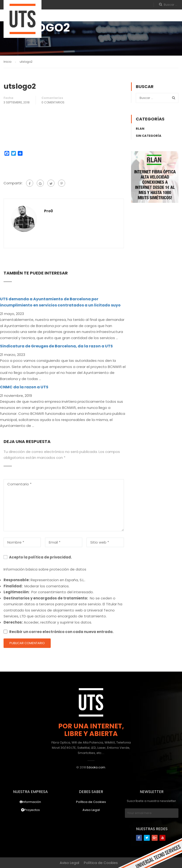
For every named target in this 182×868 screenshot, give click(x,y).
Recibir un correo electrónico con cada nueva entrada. (61, 632)
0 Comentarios (53, 102)
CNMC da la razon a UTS (24, 387)
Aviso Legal (91, 810)
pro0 (48, 211)
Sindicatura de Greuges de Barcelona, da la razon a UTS (56, 346)
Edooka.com (96, 767)
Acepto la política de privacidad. (38, 557)
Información (30, 802)
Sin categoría (149, 136)
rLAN (140, 129)
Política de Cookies (91, 802)
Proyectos (30, 810)
